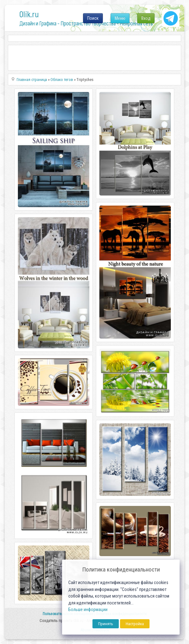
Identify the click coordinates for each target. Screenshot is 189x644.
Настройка (135, 624)
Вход (146, 18)
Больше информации (88, 610)
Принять (106, 624)
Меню (120, 18)
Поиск (93, 18)
